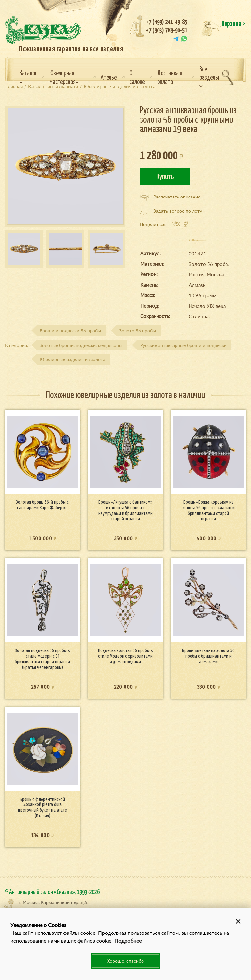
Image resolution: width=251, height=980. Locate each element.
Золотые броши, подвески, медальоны (81, 345)
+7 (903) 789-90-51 (167, 31)
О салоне (137, 78)
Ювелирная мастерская (64, 78)
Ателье (109, 78)
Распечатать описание (170, 197)
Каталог (28, 77)
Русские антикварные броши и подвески (183, 345)
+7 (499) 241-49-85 (167, 22)
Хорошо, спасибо (125, 961)
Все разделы (209, 77)
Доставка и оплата (170, 78)
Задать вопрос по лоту (171, 211)
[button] (238, 921)
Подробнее (128, 941)
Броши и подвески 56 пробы (70, 331)
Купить (165, 177)
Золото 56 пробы (137, 331)
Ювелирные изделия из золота (72, 359)
